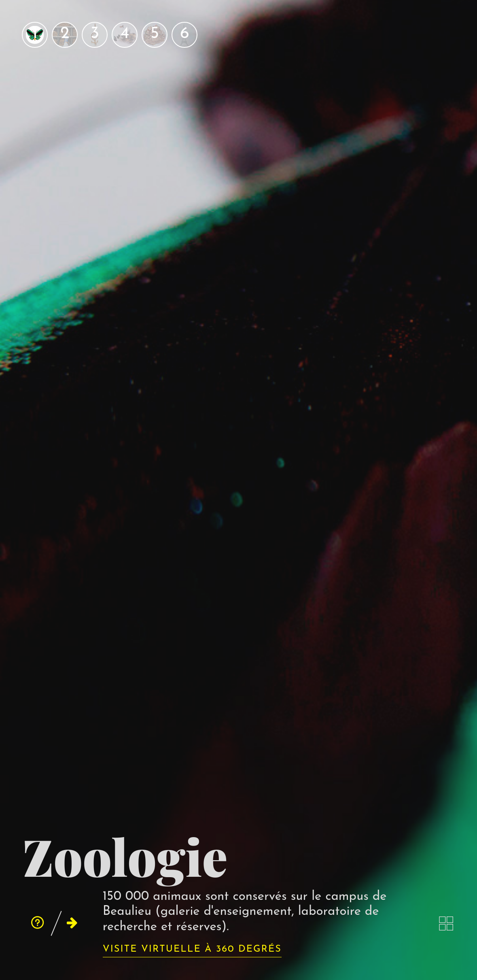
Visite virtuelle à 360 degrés (192, 949)
